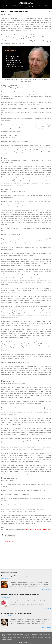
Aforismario (26, 3)
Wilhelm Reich (46, 530)
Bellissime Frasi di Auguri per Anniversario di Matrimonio (20, 595)
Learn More (23, 642)
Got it (31, 642)
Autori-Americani (10, 535)
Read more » (46, 590)
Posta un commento (9, 541)
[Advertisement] (26, 555)
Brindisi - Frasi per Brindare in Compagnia (15, 576)
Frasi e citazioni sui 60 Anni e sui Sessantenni (16, 613)
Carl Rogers (38, 530)
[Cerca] (50, 3)
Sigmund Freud (28, 530)
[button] (50, 12)
